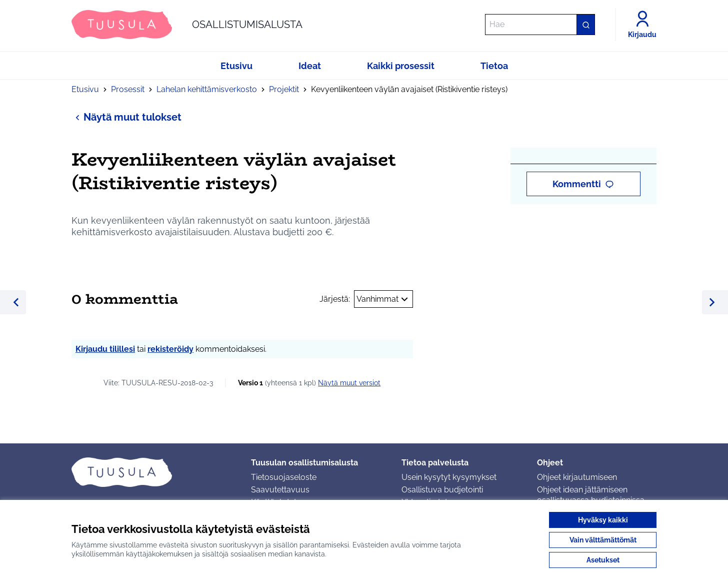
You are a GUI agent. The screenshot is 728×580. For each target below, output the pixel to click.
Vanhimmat (383, 299)
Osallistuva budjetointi (442, 490)
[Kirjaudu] (642, 25)
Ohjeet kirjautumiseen (577, 477)
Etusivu (85, 89)
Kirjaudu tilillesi (105, 349)
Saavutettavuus (280, 490)
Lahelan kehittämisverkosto (207, 89)
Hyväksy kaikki (603, 520)
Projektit (284, 89)
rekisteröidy (170, 349)
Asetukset (603, 560)
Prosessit (128, 89)
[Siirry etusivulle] (187, 25)
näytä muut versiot (349, 383)
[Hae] (540, 25)
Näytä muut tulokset (126, 117)
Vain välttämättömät (603, 540)
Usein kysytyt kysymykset (449, 477)
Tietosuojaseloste (284, 477)
